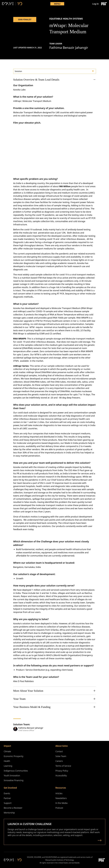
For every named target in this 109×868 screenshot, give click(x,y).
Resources (61, 788)
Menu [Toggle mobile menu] (57, 4)
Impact (7, 746)
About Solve (62, 746)
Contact (59, 751)
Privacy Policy (62, 771)
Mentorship (9, 813)
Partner (7, 798)
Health (7, 761)
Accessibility (61, 775)
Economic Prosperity (14, 756)
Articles (59, 793)
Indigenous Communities (16, 771)
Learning (8, 766)
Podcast (59, 808)
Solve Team (61, 756)
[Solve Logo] (12, 4)
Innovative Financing (14, 780)
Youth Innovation (12, 775)
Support (8, 803)
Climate (7, 751)
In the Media (62, 803)
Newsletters (61, 798)
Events (7, 793)
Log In (96, 4)
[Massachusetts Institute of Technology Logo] (104, 4)
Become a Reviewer (13, 808)
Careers (59, 761)
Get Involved (10, 788)
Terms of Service (63, 766)
